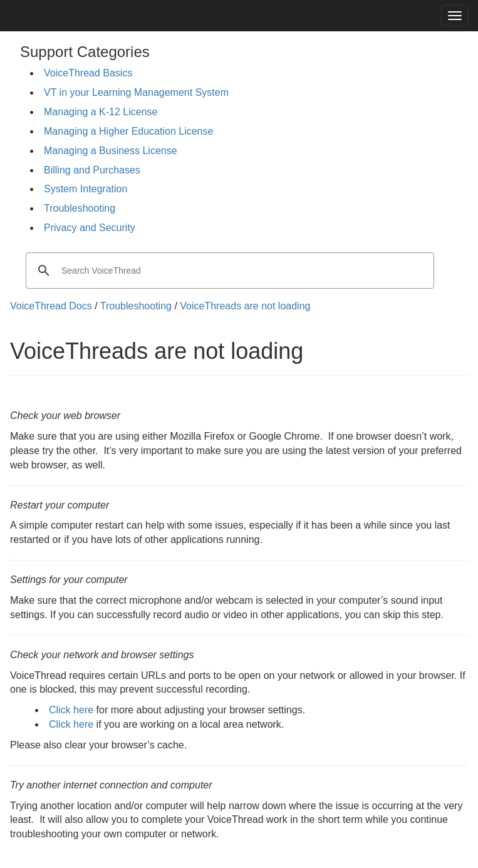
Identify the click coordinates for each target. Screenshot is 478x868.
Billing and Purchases (92, 170)
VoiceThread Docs (51, 306)
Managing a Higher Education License (128, 131)
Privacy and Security (90, 228)
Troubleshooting (80, 208)
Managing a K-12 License (101, 112)
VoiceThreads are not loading (245, 306)
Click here (71, 710)
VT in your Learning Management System (136, 92)
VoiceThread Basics (88, 73)
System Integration (86, 189)
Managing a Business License (111, 151)
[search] (228, 271)
